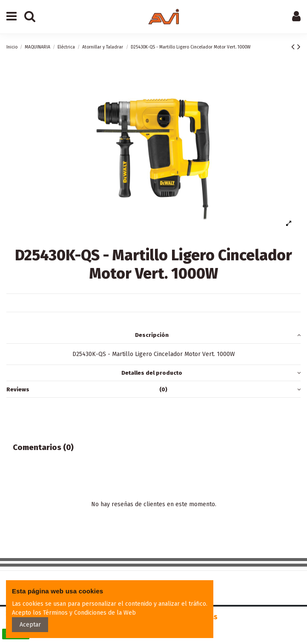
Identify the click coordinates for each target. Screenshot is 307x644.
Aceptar (30, 625)
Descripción (218, 335)
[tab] (153, 335)
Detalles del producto (211, 373)
